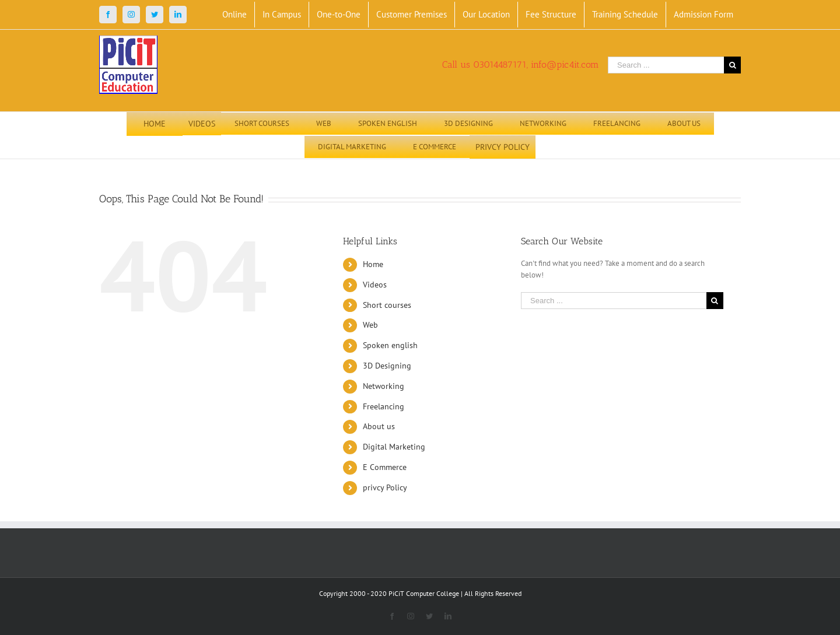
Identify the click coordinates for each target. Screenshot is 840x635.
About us (379, 426)
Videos (375, 285)
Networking (384, 386)
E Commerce (385, 467)
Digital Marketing (394, 447)
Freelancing (384, 406)
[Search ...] (666, 65)
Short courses (387, 305)
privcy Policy (385, 487)
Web (370, 325)
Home (373, 264)
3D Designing (387, 366)
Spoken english (390, 345)
